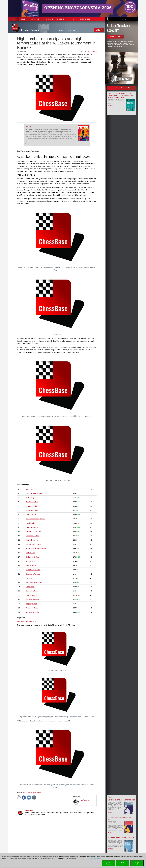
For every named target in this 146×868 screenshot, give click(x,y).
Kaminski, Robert (32, 540)
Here (8, 858)
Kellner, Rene (31, 561)
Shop (14, 19)
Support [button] (72, 19)
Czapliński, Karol (32, 591)
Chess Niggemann (85, 800)
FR (84, 31)
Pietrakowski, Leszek (34, 544)
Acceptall (137, 863)
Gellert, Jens (30, 553)
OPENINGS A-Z (34, 19)
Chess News (30, 30)
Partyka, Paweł (31, 595)
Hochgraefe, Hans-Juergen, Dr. (37, 548)
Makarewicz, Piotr (32, 612)
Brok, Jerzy (30, 498)
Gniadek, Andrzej (32, 506)
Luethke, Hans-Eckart (34, 493)
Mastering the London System (121, 838)
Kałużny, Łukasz (32, 608)
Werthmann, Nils (32, 502)
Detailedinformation (108, 863)
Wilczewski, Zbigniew (34, 531)
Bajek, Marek (31, 578)
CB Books (60, 19)
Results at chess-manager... (27, 621)
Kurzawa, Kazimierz (33, 599)
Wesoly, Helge (31, 565)
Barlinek (25, 793)
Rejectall (123, 863)
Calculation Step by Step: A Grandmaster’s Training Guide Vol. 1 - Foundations (121, 95)
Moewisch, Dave (32, 510)
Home (23, 19)
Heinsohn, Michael (33, 536)
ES (82, 31)
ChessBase (29, 811)
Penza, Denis (31, 515)
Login (124, 19)
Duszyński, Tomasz (33, 574)
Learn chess (85, 19)
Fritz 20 (28, 126)
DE (77, 31)
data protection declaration (94, 858)
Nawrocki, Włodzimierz (34, 582)
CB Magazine (48, 19)
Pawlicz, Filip (31, 523)
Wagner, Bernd (31, 604)
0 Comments (93, 52)
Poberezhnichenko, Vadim (35, 519)
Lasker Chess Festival (34, 793)
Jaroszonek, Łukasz (33, 570)
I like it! (86, 52)
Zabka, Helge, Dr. (32, 527)
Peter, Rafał (30, 587)
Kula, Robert (30, 489)
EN (79, 31)
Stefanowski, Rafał (33, 557)
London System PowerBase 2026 (121, 800)
